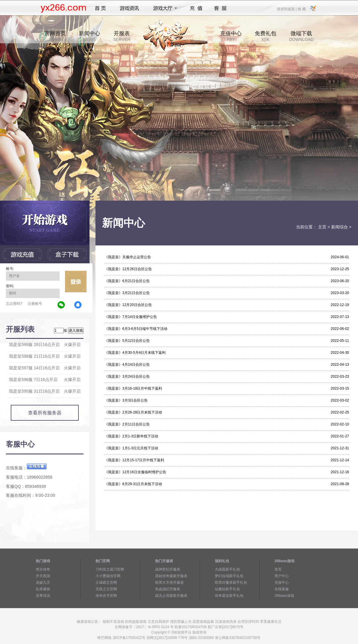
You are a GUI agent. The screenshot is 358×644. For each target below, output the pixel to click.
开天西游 (43, 576)
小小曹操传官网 (108, 576)
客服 (221, 8)
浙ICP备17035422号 (129, 638)
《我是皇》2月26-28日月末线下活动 (133, 412)
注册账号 (35, 304)
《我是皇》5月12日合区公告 (127, 341)
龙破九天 (43, 582)
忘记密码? (14, 304)
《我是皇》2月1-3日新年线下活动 (131, 436)
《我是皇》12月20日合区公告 (128, 305)
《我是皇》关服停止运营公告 (128, 257)
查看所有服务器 (45, 413)
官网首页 (55, 36)
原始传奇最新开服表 (171, 576)
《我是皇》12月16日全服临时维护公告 (135, 472)
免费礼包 (266, 36)
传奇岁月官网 (106, 596)
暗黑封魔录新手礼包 (231, 582)
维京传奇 (43, 569)
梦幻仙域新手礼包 (229, 576)
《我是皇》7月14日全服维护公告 (131, 317)
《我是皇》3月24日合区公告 (127, 376)
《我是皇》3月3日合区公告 (126, 400)
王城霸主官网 (106, 582)
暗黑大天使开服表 (169, 582)
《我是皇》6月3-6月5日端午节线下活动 (136, 329)
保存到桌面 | (287, 9)
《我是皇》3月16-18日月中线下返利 (133, 388)
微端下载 (301, 36)
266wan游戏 (284, 596)
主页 (322, 227)
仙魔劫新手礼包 (227, 589)
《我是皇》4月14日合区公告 (127, 365)
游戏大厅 (163, 8)
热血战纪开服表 (168, 589)
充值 (196, 8)
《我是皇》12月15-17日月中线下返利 (134, 460)
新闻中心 (89, 36)
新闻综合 (340, 227)
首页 (100, 8)
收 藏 (301, 9)
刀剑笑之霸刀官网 (110, 569)
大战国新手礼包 (227, 569)
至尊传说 (43, 596)
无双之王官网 (106, 589)
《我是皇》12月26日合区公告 (128, 269)
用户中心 (282, 576)
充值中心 (231, 36)
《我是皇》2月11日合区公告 (127, 424)
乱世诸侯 (43, 589)
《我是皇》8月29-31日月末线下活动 (133, 484)
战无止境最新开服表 (171, 596)
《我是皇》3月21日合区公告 (127, 293)
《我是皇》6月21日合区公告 (127, 281)
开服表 (122, 36)
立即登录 (76, 282)
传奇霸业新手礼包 (229, 596)
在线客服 (282, 589)
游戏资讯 (129, 8)
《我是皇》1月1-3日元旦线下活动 (131, 448)
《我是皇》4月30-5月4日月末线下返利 (135, 353)
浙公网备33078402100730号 (238, 638)
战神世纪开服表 (168, 569)
